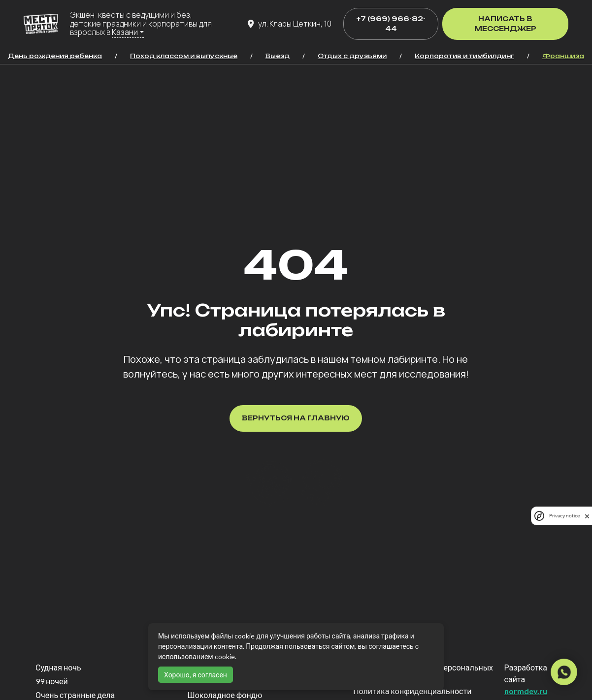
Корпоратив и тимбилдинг (464, 56)
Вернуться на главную (296, 418)
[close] (587, 516)
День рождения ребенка (55, 56)
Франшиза (563, 56)
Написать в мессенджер (505, 24)
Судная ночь (58, 667)
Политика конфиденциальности (412, 691)
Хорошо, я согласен (196, 675)
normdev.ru (526, 691)
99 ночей (52, 681)
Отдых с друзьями (352, 56)
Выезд (278, 56)
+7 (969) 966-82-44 (391, 24)
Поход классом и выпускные (184, 56)
